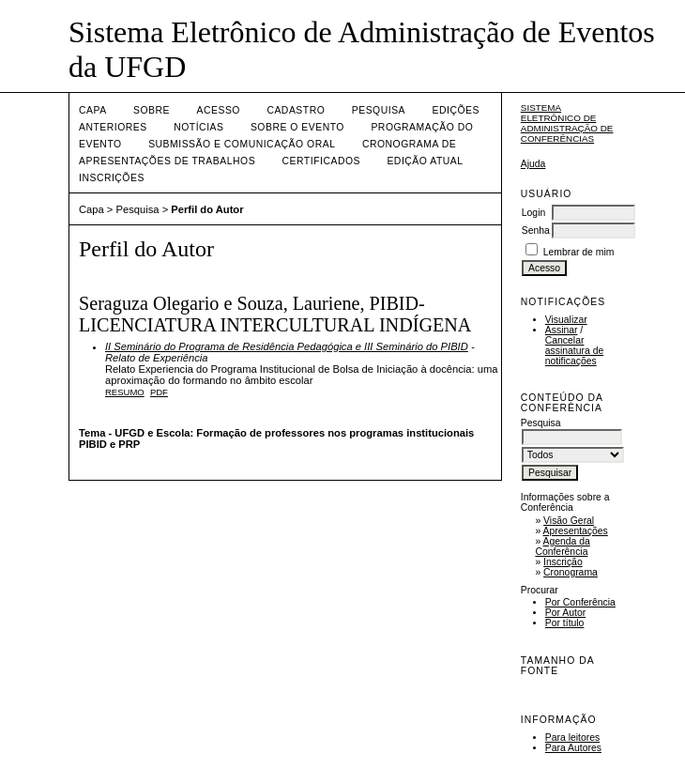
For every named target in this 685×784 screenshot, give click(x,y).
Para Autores (573, 748)
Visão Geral (569, 521)
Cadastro (296, 110)
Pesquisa (379, 110)
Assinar (562, 330)
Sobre (152, 110)
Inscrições (112, 178)
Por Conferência (580, 602)
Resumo (125, 392)
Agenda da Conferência (562, 546)
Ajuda (533, 164)
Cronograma (571, 572)
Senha (536, 231)
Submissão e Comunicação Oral (242, 144)
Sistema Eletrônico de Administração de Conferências (567, 123)
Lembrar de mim (579, 252)
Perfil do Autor (207, 209)
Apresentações (576, 531)
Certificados (321, 161)
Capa (93, 110)
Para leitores (572, 738)
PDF (159, 392)
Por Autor (565, 613)
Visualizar (566, 320)
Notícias (198, 127)
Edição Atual (425, 161)
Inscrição (563, 562)
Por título (565, 623)
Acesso (219, 110)
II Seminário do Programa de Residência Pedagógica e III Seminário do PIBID (287, 346)
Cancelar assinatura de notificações (574, 351)
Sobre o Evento (297, 127)
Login (533, 213)
